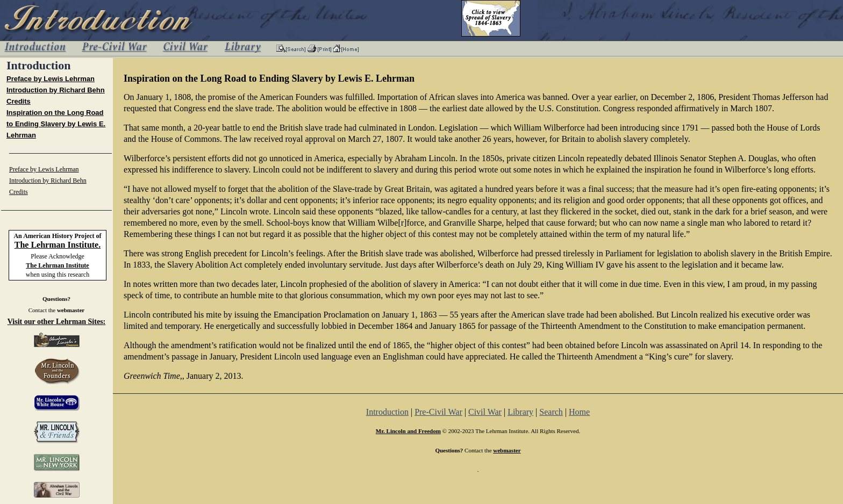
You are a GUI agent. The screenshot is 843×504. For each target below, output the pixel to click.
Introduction (387, 412)
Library (520, 412)
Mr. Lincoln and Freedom (408, 431)
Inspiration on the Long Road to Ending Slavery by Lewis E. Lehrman (56, 124)
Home (579, 412)
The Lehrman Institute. (58, 245)
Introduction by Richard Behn (56, 90)
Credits (19, 101)
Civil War (485, 412)
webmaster (71, 310)
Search (551, 412)
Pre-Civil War (438, 412)
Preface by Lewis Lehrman (51, 79)
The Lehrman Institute (57, 265)
